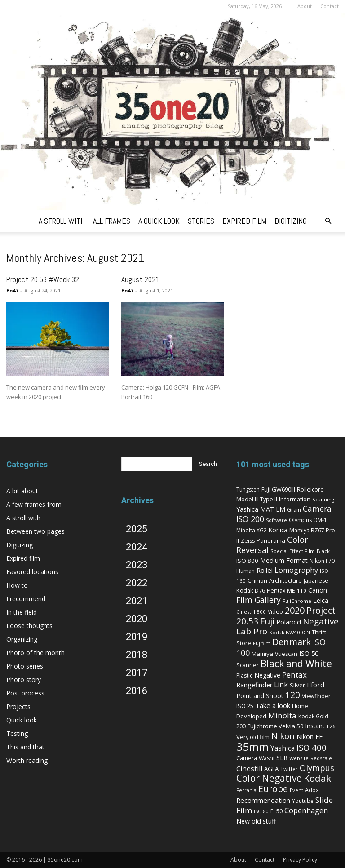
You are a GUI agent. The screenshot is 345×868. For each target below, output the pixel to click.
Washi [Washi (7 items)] (267, 758)
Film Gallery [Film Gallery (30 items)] (259, 600)
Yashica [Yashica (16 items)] (283, 748)
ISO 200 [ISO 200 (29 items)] (250, 519)
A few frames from (34, 504)
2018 (137, 655)
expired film (244, 221)
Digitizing (20, 545)
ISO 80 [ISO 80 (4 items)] (261, 811)
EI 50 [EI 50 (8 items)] (276, 811)
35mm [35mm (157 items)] (252, 746)
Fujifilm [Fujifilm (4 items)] (262, 643)
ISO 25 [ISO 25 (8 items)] (245, 706)
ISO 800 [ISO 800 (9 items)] (247, 561)
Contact (330, 6)
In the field (22, 612)
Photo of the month (35, 653)
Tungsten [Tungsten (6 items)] (248, 489)
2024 (137, 547)
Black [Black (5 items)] (323, 551)
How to (17, 585)
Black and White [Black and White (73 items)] (296, 663)
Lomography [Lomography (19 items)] (296, 570)
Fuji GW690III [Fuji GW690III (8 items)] (278, 489)
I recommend (26, 599)
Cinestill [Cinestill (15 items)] (249, 768)
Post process (25, 693)
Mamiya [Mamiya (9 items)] (262, 654)
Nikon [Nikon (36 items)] (283, 736)
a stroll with (62, 221)
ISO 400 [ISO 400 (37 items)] (312, 747)
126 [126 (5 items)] (331, 726)
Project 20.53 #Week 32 (43, 279)
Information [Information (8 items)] (295, 499)
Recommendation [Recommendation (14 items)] (263, 800)
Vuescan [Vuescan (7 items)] (286, 654)
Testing (17, 733)
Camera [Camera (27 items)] (317, 509)
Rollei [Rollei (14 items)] (265, 570)
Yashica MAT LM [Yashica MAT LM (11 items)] (261, 509)
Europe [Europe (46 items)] (273, 789)
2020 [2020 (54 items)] (295, 610)
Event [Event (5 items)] (296, 790)
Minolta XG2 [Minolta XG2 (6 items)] (252, 530)
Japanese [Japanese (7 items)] (316, 581)
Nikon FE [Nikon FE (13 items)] (310, 736)
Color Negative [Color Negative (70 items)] (269, 778)
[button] (328, 221)
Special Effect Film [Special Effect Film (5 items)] (293, 551)
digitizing (291, 221)
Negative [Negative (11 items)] (267, 675)
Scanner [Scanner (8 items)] (248, 665)
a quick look (159, 221)
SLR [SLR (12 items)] (282, 758)
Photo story (24, 680)
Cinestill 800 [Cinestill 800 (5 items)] (251, 612)
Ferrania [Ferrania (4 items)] (246, 790)
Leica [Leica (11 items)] (321, 600)
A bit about (22, 491)
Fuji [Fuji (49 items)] (267, 621)
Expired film (23, 558)
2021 (137, 601)
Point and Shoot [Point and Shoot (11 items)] (260, 696)
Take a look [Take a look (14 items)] (273, 705)
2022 (137, 583)
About (305, 6)
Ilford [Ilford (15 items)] (316, 685)
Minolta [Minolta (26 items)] (282, 715)
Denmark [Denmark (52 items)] (292, 642)
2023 (137, 565)
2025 (137, 529)
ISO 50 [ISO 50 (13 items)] (309, 653)
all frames (112, 221)
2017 (137, 673)
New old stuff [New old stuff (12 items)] (256, 821)
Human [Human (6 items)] (245, 571)
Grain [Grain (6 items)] (294, 510)
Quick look (22, 720)
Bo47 (12, 290)
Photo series (25, 666)
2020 (137, 619)
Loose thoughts (29, 626)
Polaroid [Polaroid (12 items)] (289, 622)
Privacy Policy (300, 860)
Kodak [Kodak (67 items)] (317, 778)
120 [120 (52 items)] (293, 695)
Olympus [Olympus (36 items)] (317, 768)
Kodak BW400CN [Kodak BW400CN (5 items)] (290, 632)
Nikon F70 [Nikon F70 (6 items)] (322, 561)
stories (201, 221)
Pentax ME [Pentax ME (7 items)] (281, 591)
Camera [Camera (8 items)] (247, 758)
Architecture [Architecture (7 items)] (285, 581)
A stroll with (23, 518)
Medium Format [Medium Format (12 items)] (284, 560)
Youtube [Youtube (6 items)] (303, 801)
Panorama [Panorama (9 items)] (271, 540)
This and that (25, 747)
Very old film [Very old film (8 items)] (253, 737)
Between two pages (35, 531)
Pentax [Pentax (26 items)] (294, 675)
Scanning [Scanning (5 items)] (323, 499)
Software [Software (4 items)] (276, 520)
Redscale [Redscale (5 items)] (321, 758)
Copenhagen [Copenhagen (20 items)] (306, 810)
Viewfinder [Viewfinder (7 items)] (316, 696)
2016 (137, 691)
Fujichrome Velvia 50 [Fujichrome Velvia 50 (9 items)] (276, 726)
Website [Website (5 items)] (299, 758)
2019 (137, 637)
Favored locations (32, 572)
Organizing (22, 639)
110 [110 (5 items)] (302, 591)
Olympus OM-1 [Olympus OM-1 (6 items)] (308, 520)
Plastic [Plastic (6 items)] (244, 675)
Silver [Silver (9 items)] (297, 685)
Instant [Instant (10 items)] (315, 726)
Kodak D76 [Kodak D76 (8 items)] (251, 590)
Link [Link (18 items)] (281, 685)
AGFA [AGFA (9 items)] (271, 769)
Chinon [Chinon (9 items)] (257, 580)
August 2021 (141, 279)
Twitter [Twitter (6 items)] (289, 769)
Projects (18, 706)
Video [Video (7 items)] (275, 612)
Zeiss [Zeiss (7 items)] (248, 541)
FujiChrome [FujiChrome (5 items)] (297, 601)
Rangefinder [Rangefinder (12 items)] (254, 685)
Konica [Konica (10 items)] (278, 530)
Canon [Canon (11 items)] (318, 590)
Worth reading (27, 760)
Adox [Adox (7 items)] (312, 790)
